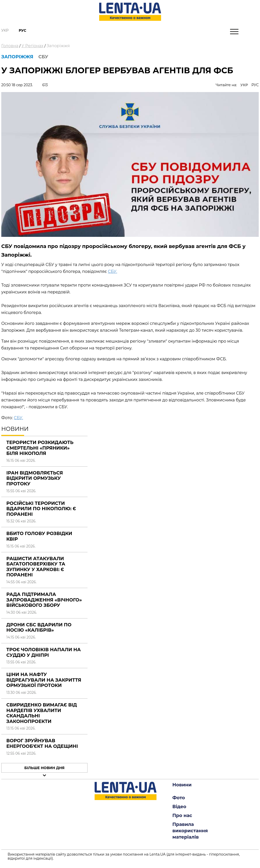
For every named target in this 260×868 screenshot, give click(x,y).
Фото (179, 798)
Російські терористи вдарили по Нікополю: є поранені (41, 509)
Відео (179, 807)
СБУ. (112, 271)
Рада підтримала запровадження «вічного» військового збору (44, 600)
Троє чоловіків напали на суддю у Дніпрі (44, 652)
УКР (244, 85)
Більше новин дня (45, 768)
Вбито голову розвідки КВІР (39, 536)
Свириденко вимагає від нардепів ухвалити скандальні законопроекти (42, 713)
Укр (5, 30)
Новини (182, 785)
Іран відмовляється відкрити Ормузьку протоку (35, 478)
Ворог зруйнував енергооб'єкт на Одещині (42, 743)
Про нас (182, 816)
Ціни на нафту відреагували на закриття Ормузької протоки (44, 680)
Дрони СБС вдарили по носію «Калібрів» (39, 628)
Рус (23, 30)
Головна (10, 46)
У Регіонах (33, 46)
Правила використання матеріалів (190, 831)
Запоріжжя (58, 46)
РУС (255, 85)
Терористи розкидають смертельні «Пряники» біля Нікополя (40, 448)
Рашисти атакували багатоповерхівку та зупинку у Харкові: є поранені (36, 567)
